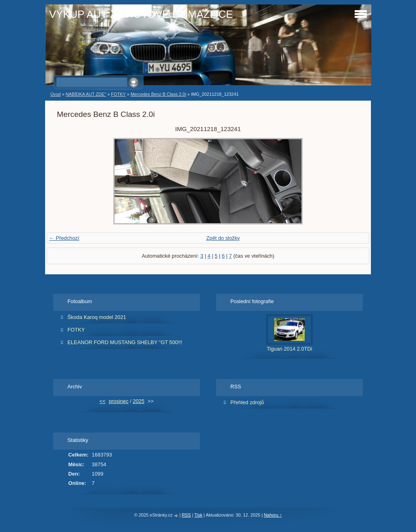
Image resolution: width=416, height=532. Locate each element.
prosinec (119, 401)
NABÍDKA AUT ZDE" (86, 94)
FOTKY (118, 94)
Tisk (199, 515)
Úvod (55, 94)
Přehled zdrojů (247, 402)
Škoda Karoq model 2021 (97, 317)
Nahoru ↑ (273, 515)
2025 (139, 401)
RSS (186, 515)
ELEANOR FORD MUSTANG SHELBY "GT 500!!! (125, 342)
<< (103, 401)
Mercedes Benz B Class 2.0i (158, 94)
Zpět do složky (223, 238)
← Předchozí (64, 238)
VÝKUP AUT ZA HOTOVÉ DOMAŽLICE (141, 14)
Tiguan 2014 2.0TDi (290, 349)
